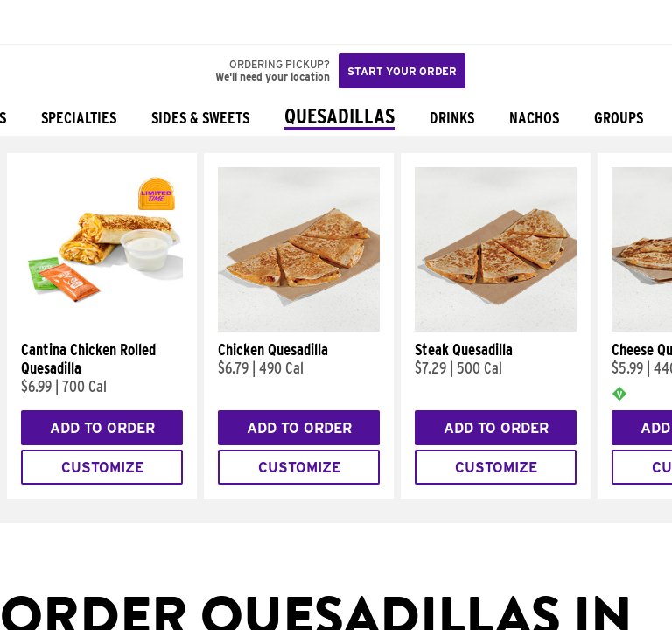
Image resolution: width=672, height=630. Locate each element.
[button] (72, 22)
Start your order (402, 71)
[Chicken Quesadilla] (299, 327)
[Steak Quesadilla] (496, 327)
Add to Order (102, 428)
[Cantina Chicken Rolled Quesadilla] (102, 327)
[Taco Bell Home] (31, 22)
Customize (102, 468)
